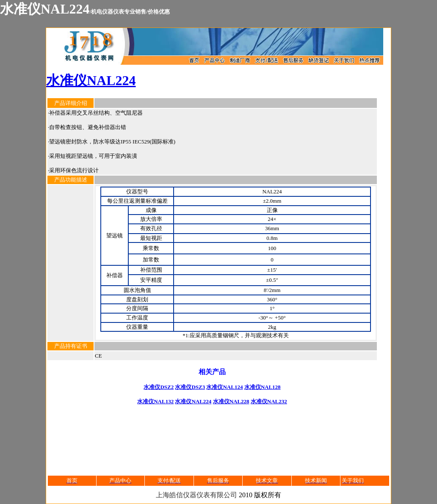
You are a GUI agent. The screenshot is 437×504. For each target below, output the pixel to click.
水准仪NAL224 (91, 80)
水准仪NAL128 (263, 387)
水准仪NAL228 (231, 401)
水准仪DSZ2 (159, 387)
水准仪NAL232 (269, 401)
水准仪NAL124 (224, 387)
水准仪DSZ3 (190, 387)
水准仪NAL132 (155, 401)
